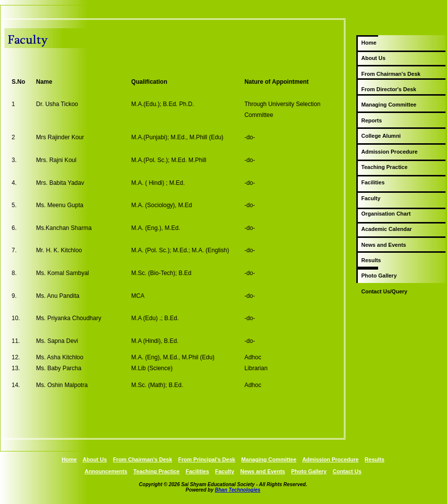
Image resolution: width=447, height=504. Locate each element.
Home (369, 43)
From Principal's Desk (207, 459)
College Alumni (381, 136)
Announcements (106, 471)
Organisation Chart (386, 214)
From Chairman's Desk (391, 74)
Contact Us (347, 471)
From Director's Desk (389, 89)
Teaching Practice (384, 167)
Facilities (373, 182)
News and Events (384, 245)
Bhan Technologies (238, 490)
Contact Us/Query (384, 291)
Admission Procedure (390, 152)
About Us (373, 58)
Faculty (371, 198)
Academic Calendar (387, 229)
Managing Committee (389, 105)
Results (371, 260)
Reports (372, 120)
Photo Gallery (379, 276)
